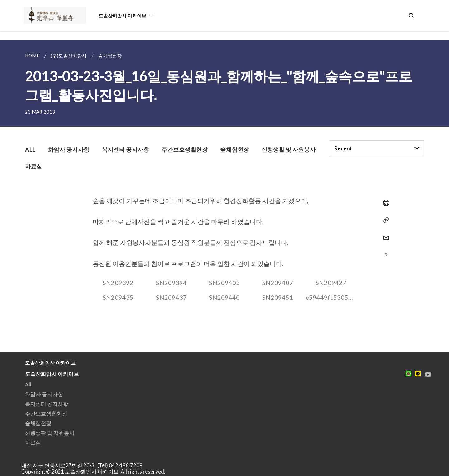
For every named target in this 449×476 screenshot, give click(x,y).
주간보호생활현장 (46, 413)
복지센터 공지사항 (47, 404)
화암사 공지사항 (44, 394)
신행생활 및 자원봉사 (50, 433)
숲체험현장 (38, 423)
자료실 (33, 442)
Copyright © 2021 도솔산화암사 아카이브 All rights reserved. (93, 471)
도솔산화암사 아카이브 (122, 16)
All (28, 384)
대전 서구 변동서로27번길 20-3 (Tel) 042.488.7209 (84, 465)
